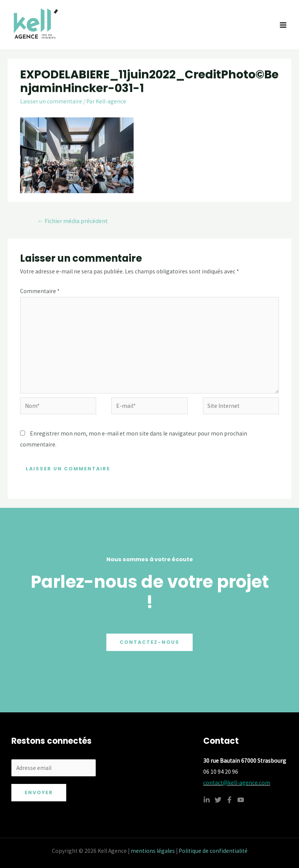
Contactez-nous (149, 642)
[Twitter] (218, 800)
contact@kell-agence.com (237, 783)
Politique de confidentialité (213, 851)
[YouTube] (241, 800)
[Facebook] (229, 800)
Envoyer (39, 792)
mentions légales (153, 851)
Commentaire (40, 291)
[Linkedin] (207, 800)
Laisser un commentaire (51, 101)
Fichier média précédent (72, 221)
